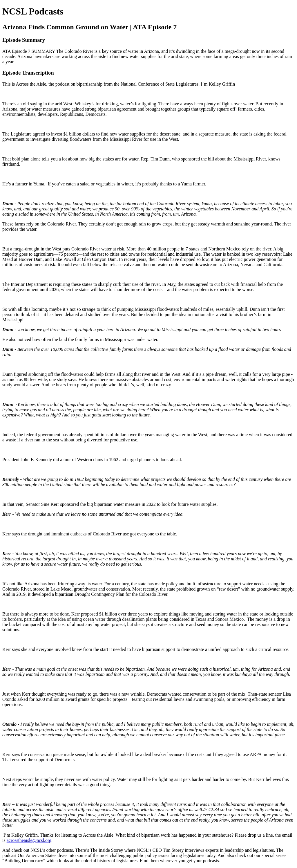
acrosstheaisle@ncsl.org (29, 840)
